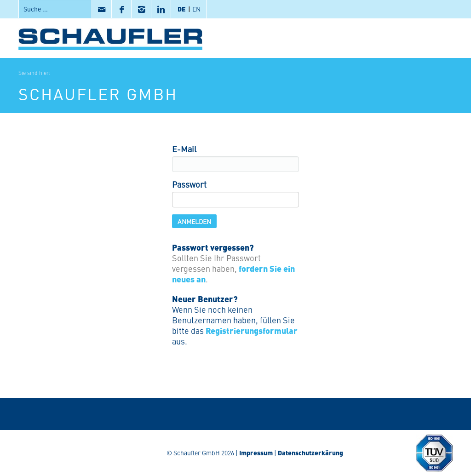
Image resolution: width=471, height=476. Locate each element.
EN (196, 9)
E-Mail (184, 149)
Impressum (256, 453)
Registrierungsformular (252, 330)
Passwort (189, 184)
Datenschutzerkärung (310, 453)
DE (182, 9)
